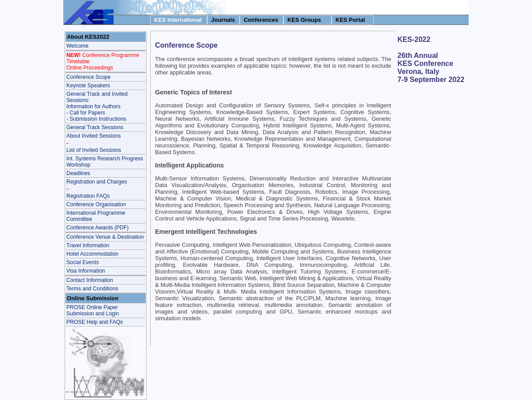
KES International (178, 20)
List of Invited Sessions (94, 150)
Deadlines (78, 173)
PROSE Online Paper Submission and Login (93, 310)
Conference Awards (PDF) (98, 228)
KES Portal (350, 20)
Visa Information (86, 271)
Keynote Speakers (88, 86)
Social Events (83, 262)
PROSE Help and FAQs (95, 322)
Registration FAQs (88, 196)
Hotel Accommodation (92, 254)
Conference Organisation (96, 204)
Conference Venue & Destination (105, 237)
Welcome (78, 46)
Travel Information (88, 245)
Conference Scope (88, 77)
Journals (223, 20)
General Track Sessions (95, 127)
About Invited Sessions (94, 136)
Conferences (261, 20)
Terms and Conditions (92, 289)
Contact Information (90, 280)
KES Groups (304, 20)
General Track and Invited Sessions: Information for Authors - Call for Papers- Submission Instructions (97, 106)
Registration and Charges (97, 182)
